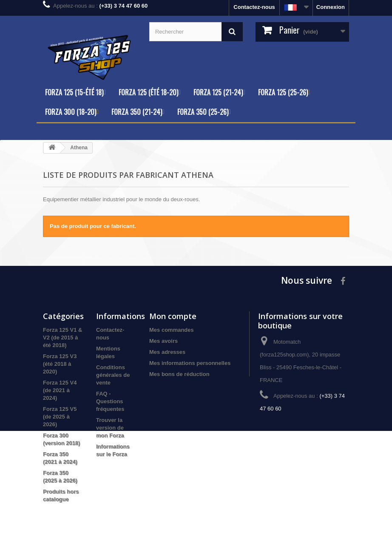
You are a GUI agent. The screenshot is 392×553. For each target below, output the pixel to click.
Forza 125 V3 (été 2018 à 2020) (60, 364)
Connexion (331, 7)
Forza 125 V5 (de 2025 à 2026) (60, 417)
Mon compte (173, 316)
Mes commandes (172, 330)
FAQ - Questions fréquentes (110, 401)
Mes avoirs (163, 341)
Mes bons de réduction (179, 374)
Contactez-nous (254, 7)
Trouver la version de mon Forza (110, 428)
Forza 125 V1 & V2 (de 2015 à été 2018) (63, 338)
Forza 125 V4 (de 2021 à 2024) (60, 390)
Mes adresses (167, 352)
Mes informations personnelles (190, 363)
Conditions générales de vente (113, 375)
